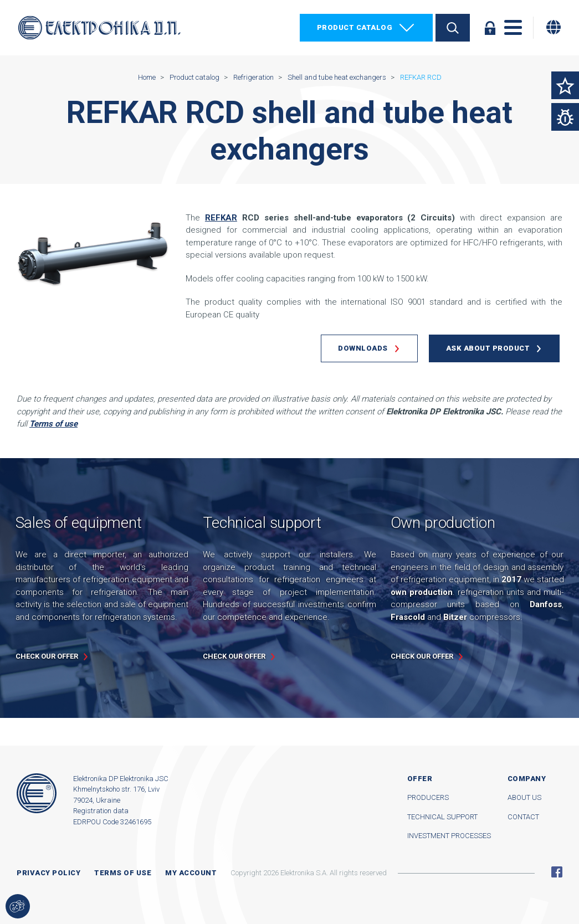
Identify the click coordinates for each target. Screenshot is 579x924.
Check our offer (47, 656)
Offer (420, 779)
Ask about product (488, 348)
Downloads (363, 348)
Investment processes (449, 836)
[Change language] (554, 27)
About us (524, 797)
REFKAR (221, 218)
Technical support (442, 817)
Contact (523, 817)
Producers (428, 797)
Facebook (557, 872)
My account (191, 873)
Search (453, 28)
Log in (490, 28)
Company (527, 779)
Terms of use (123, 873)
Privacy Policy (48, 873)
